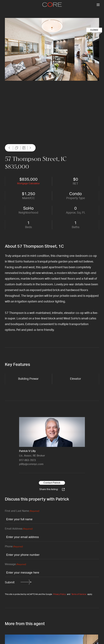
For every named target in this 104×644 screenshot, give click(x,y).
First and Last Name (22, 511)
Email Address (19, 529)
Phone (14, 547)
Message (15, 565)
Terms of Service (79, 594)
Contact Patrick (52, 483)
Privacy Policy (60, 594)
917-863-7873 (27, 460)
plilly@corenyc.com (31, 464)
